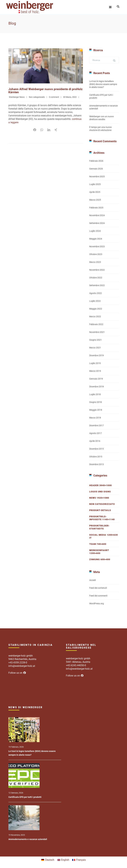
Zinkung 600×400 (100, 559)
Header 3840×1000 (101, 485)
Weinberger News (17, 97)
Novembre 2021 (97, 332)
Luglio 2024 (95, 231)
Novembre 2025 (97, 176)
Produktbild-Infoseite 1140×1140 (102, 518)
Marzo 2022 (95, 317)
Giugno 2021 (96, 340)
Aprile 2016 (95, 441)
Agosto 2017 (96, 433)
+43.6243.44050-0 (76, 665)
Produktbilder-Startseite (99, 527)
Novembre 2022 (97, 270)
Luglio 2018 (95, 394)
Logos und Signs (100, 492)
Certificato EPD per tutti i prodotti (25, 797)
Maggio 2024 (96, 239)
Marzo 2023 (95, 262)
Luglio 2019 (95, 363)
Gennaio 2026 (96, 169)
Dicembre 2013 (97, 464)
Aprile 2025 (95, 192)
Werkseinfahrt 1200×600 (99, 552)
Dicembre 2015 (97, 449)
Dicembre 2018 (97, 387)
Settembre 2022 (97, 285)
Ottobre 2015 (96, 457)
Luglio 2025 (95, 184)
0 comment (54, 97)
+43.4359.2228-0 (18, 663)
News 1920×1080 (99, 498)
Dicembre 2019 (97, 355)
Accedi (92, 580)
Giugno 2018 (96, 402)
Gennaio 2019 (96, 379)
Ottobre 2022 (96, 278)
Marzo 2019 (95, 371)
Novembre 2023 (97, 246)
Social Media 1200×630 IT (104, 536)
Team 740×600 (98, 544)
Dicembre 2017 (97, 425)
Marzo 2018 (95, 418)
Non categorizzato (37, 97)
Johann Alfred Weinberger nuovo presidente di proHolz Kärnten (41, 91)
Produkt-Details (100, 510)
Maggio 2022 (96, 309)
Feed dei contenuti (98, 588)
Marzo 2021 (95, 348)
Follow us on (17, 673)
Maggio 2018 (96, 410)
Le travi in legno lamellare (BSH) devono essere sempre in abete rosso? (103, 84)
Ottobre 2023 (96, 254)
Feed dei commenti (98, 596)
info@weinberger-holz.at (22, 666)
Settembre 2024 (97, 223)
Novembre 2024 (97, 215)
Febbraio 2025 (96, 208)
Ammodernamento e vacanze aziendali (28, 839)
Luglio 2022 (95, 301)
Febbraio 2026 (96, 161)
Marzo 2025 (95, 200)
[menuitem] (48, 860)
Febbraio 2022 (96, 324)
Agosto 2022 (96, 293)
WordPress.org (97, 603)
